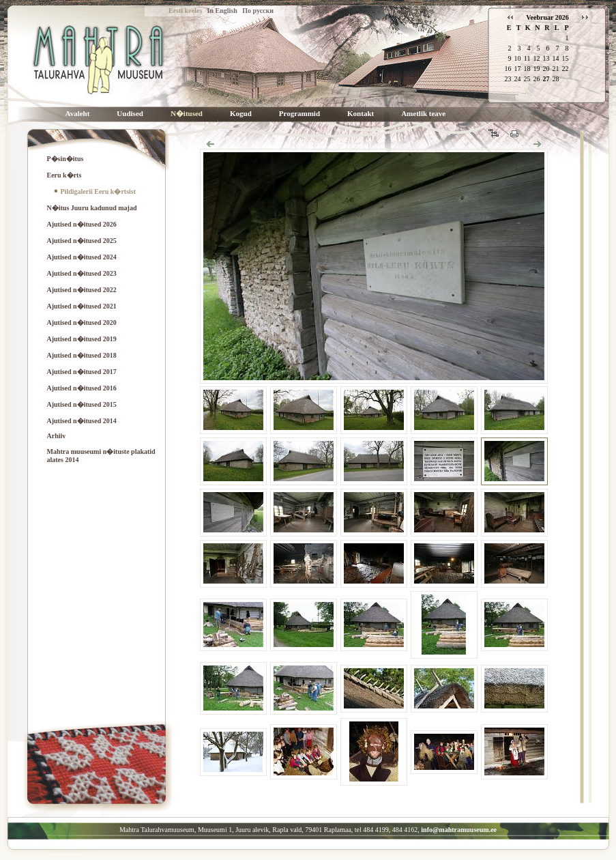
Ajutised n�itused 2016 (82, 388)
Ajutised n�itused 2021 (82, 306)
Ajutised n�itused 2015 (82, 404)
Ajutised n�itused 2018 (82, 355)
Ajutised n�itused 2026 (82, 224)
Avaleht (78, 114)
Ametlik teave (423, 114)
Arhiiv (57, 436)
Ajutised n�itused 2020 (82, 322)
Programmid (299, 114)
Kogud (241, 114)
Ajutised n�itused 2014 (82, 421)
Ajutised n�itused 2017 (82, 372)
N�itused (187, 114)
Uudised (130, 114)
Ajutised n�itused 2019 (82, 339)
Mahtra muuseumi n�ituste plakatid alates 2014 (101, 456)
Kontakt (361, 114)
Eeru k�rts (64, 175)
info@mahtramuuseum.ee (459, 830)
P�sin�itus (65, 159)
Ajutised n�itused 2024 (82, 257)
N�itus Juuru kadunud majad (92, 208)
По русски (258, 11)
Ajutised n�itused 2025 (82, 241)
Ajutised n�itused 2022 (82, 290)
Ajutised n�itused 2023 (82, 273)
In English (222, 11)
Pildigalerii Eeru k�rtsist (99, 191)
